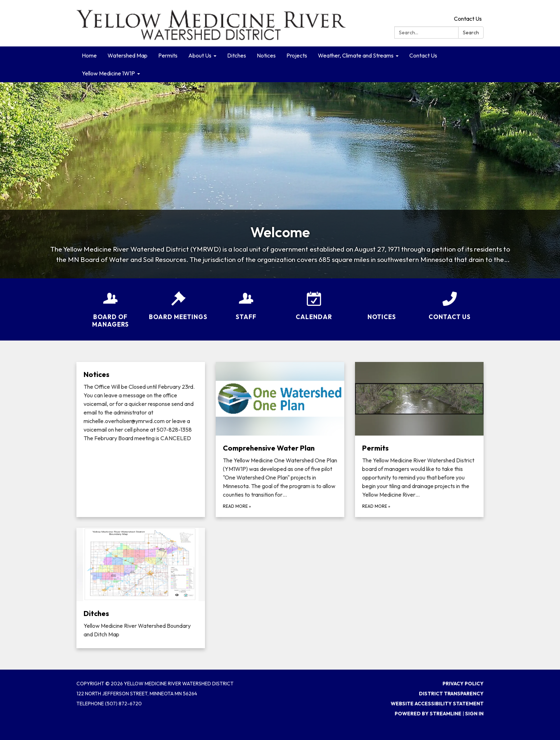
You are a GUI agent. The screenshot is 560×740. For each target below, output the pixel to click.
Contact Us (468, 19)
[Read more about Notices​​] (141, 439)
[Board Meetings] (178, 301)
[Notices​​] (382, 305)
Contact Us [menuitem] (423, 55)
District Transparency (451, 694)
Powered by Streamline (428, 714)
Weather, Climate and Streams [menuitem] (356, 55)
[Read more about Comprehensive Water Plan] (280, 439)
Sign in (474, 714)
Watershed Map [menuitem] (127, 55)
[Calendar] (314, 301)
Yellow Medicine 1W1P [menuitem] (108, 73)
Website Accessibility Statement (437, 704)
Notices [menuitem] (266, 55)
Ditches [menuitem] (237, 55)
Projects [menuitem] (297, 55)
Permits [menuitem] (168, 55)
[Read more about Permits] (419, 439)
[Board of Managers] (110, 305)
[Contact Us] (450, 301)
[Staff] (246, 301)
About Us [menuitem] (200, 55)
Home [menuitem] (89, 55)
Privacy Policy (463, 684)
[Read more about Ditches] (141, 588)
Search (471, 33)
